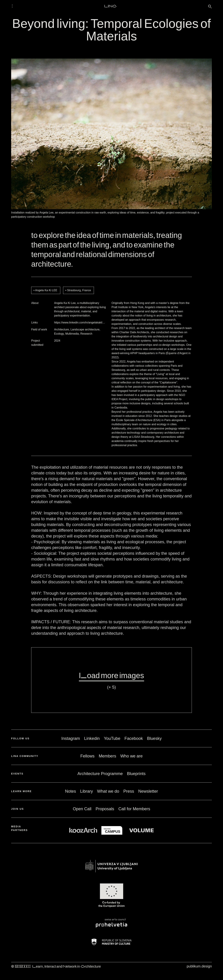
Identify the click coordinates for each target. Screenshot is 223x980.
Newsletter (148, 791)
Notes (70, 791)
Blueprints (136, 774)
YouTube (112, 738)
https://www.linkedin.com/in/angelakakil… (80, 323)
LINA (110, 6)
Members (107, 756)
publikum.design (199, 966)
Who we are (132, 756)
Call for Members (134, 809)
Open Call (82, 809)
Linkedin (92, 738)
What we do (108, 791)
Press (129, 791)
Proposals (105, 809)
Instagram (71, 738)
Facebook (134, 738)
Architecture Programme (100, 774)
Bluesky (154, 738)
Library (86, 791)
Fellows (87, 756)
